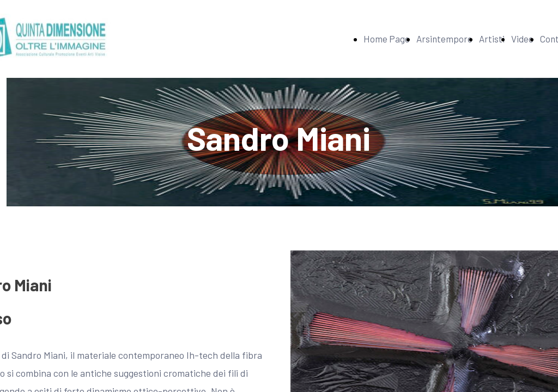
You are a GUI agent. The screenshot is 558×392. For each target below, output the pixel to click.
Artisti (492, 39)
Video (522, 39)
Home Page (387, 39)
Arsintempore (444, 39)
